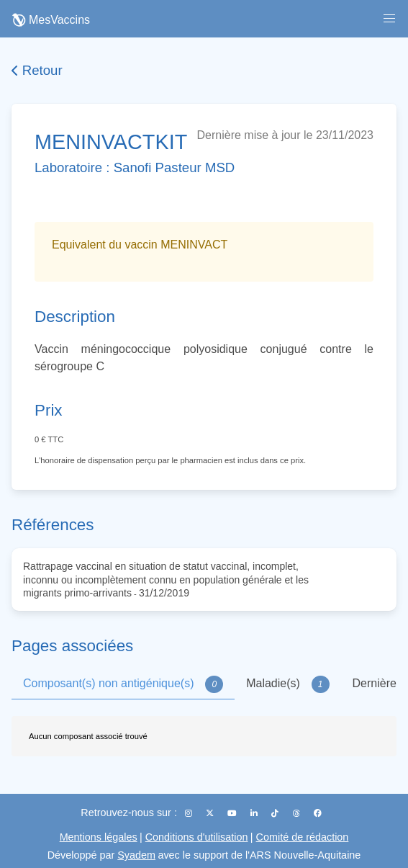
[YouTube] (233, 813)
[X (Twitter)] (211, 813)
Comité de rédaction (303, 837)
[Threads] (298, 813)
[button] (389, 19)
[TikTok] (276, 813)
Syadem (136, 855)
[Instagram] (190, 813)
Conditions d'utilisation (197, 837)
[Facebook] (318, 813)
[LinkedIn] (255, 813)
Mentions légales (99, 837)
